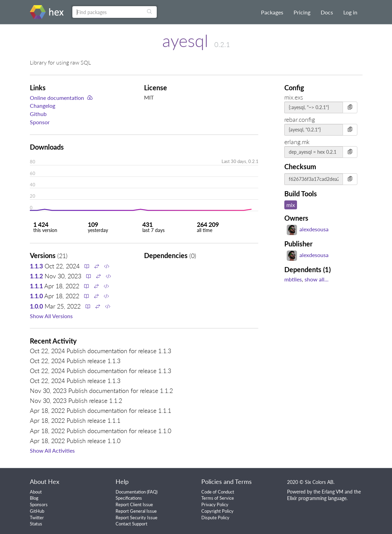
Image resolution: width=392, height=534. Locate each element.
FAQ (152, 492)
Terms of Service (218, 498)
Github (38, 114)
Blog (34, 498)
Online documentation (57, 98)
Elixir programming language (317, 498)
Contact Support (132, 524)
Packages (272, 12)
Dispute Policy (215, 518)
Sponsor (40, 122)
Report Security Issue (136, 518)
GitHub (37, 511)
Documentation (131, 492)
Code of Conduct (218, 492)
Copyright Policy (217, 511)
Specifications (129, 498)
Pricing (302, 12)
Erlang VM (332, 492)
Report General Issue (136, 511)
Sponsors (39, 504)
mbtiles (293, 279)
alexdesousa (308, 229)
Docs (327, 12)
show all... (317, 279)
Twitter (37, 518)
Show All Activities (52, 450)
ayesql (185, 40)
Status (36, 524)
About (36, 492)
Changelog (43, 106)
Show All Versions (51, 316)
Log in (350, 12)
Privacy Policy (215, 504)
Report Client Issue (134, 504)
